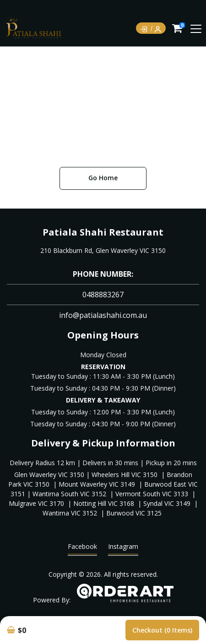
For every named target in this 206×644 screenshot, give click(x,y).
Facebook (82, 549)
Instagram (123, 549)
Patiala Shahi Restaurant (103, 232)
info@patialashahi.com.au (103, 315)
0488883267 (103, 295)
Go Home (103, 178)
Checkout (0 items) (162, 630)
